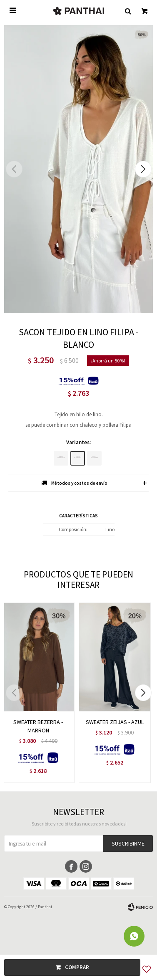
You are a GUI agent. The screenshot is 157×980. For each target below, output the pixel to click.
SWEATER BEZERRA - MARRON (38, 726)
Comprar (77, 967)
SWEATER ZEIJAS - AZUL (115, 722)
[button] (143, 169)
